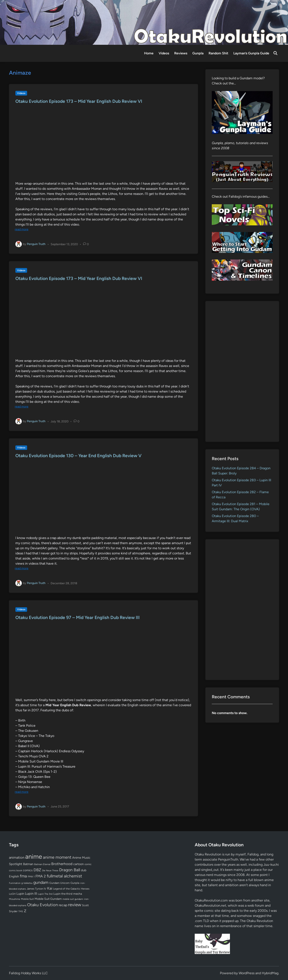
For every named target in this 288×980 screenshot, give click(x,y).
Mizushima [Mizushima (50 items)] (15, 899)
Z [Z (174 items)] (25, 911)
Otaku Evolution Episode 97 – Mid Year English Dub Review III (77, 617)
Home (149, 53)
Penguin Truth (36, 244)
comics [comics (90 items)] (28, 870)
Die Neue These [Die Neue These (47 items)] (50, 871)
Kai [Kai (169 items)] (50, 888)
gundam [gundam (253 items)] (41, 882)
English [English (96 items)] (14, 876)
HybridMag (270, 973)
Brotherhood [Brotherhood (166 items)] (62, 864)
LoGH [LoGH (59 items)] (12, 894)
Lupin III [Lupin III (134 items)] (31, 894)
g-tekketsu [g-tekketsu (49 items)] (27, 883)
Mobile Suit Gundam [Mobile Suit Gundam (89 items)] (48, 899)
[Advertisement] (242, 371)
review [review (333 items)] (75, 905)
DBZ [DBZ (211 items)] (37, 870)
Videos (164, 53)
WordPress (247, 973)
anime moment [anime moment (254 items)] (57, 857)
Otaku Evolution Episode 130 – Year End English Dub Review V (78, 456)
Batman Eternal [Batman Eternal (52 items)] (42, 864)
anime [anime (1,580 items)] (34, 856)
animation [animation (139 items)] (17, 857)
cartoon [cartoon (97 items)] (78, 864)
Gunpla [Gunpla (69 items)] (75, 883)
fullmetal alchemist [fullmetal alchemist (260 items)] (64, 876)
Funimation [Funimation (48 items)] (15, 883)
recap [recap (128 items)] (63, 905)
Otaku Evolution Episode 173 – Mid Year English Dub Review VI (79, 101)
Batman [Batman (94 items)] (28, 864)
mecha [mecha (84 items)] (78, 894)
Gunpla (198, 53)
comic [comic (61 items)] (88, 864)
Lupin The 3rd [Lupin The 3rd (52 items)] (45, 894)
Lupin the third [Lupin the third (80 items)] (63, 894)
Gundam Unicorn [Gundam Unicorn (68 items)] (59, 883)
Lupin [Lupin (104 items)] (20, 894)
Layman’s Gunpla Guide (251, 53)
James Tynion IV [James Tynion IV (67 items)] (37, 889)
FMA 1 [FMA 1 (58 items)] (31, 877)
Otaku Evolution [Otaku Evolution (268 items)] (42, 905)
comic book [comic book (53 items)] (15, 870)
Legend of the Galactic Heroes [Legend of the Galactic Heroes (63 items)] (71, 889)
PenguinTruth (228, 859)
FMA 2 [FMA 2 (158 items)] (41, 876)
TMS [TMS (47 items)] (21, 911)
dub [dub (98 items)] (84, 870)
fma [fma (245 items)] (23, 876)
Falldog (253, 854)
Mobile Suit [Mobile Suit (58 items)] (27, 899)
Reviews (181, 53)
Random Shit (218, 53)
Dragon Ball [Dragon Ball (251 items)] (70, 870)
